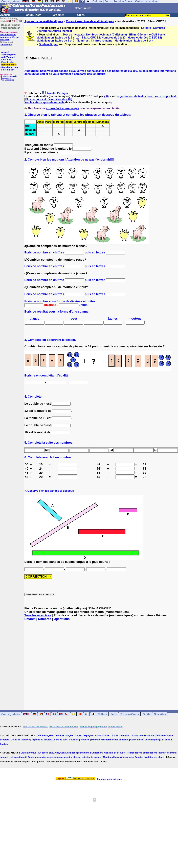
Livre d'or (6, 60)
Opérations (43, 31)
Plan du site (7, 62)
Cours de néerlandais (143, 735)
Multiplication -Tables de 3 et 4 (134, 41)
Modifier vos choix (154, 757)
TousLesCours (130, 714)
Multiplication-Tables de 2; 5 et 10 (58, 38)
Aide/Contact (8, 57)
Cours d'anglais (45, 735)
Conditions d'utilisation (90, 753)
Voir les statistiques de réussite (44, 102)
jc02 (107, 96)
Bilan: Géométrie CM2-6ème (147, 35)
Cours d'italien (103, 735)
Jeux (114, 714)
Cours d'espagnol (84, 735)
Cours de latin (60, 740)
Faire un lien (8, 70)
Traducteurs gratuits (9, 76)
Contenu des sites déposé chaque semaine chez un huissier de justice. (65, 757)
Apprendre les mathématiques (44, 21)
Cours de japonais (20, 740)
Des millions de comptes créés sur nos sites (10, 36)
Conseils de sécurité (115, 753)
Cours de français (64, 735)
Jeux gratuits (6, 78)
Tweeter (51, 93)
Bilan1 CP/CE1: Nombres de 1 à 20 (104, 38)
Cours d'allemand (121, 735)
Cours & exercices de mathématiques (90, 21)
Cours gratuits (10, 714)
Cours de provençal (79, 740)
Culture (102, 714)
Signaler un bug (10, 67)
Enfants (146, 28)
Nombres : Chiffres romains (95, 41)
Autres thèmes (62, 31)
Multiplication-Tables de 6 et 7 (55, 41)
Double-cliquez (48, 44)
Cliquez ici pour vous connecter (11, 26)
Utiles (81, 15)
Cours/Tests (34, 15)
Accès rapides (9, 55)
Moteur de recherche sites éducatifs (110, 740)
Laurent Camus (28, 753)
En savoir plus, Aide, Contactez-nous (58, 753)
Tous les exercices (38, 615)
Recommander (9, 65)
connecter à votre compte (63, 108)
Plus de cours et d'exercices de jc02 (48, 99)
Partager (63, 93)
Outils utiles (137, 740)
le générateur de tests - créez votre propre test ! (147, 96)
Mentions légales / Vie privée (118, 757)
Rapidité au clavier (41, 740)
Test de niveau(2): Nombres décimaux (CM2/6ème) (95, 35)
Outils (147, 714)
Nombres (159, 28)
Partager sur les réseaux (110, 779)
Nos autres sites (7, 80)
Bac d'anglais (152, 740)
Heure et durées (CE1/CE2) (145, 38)
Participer (58, 15)
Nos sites (160, 714)
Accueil (5, 15)
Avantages (6, 45)
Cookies (139, 757)
